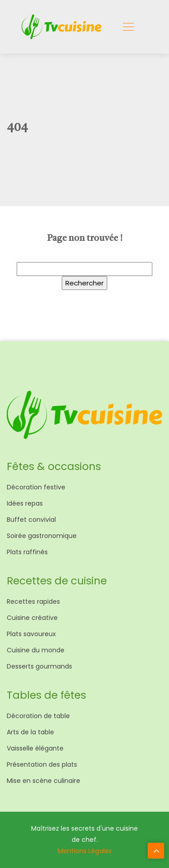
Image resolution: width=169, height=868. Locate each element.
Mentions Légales (85, 851)
